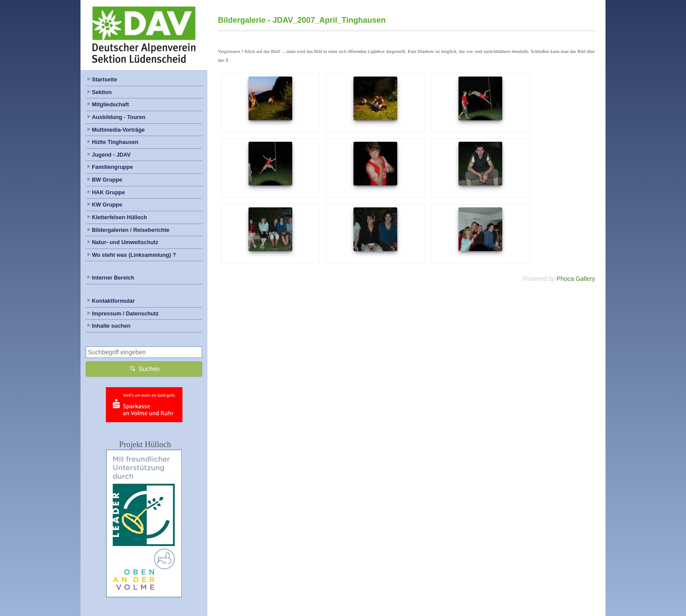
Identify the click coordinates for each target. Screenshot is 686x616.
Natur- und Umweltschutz (125, 242)
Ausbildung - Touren (119, 117)
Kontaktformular (113, 301)
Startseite (104, 80)
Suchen (144, 369)
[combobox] (144, 352)
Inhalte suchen (111, 326)
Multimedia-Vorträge (118, 130)
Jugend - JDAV (111, 155)
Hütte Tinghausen (115, 142)
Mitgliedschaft (110, 105)
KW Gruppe (107, 205)
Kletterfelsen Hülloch (119, 217)
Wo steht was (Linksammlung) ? (134, 255)
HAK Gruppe (108, 192)
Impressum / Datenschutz (125, 314)
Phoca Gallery (576, 279)
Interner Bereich (113, 278)
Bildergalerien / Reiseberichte (131, 230)
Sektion (102, 92)
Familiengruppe (112, 167)
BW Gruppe (107, 180)
